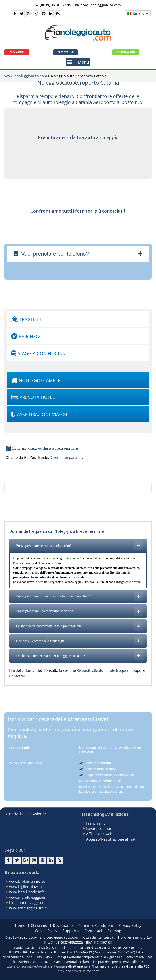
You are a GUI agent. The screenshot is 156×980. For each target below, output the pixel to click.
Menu (78, 62)
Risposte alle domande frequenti (105, 670)
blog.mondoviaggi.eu (27, 903)
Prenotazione (126, 52)
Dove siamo (63, 926)
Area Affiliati (66, 52)
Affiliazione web (99, 834)
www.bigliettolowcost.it (29, 887)
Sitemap (114, 931)
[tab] (78, 254)
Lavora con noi (99, 829)
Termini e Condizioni (96, 926)
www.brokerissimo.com (29, 881)
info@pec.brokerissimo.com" (78, 971)
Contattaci (18, 676)
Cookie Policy (46, 931)
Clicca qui (61, 957)
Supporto (71, 931)
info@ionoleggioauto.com (100, 5)
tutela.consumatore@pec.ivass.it (31, 966)
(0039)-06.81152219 (55, 5)
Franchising (96, 823)
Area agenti (17, 52)
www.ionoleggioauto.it (28, 908)
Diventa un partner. (66, 457)
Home (20, 926)
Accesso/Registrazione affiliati (111, 839)
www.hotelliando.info (27, 892)
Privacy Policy (130, 926)
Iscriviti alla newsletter (28, 814)
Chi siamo (39, 926)
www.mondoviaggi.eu (27, 897)
